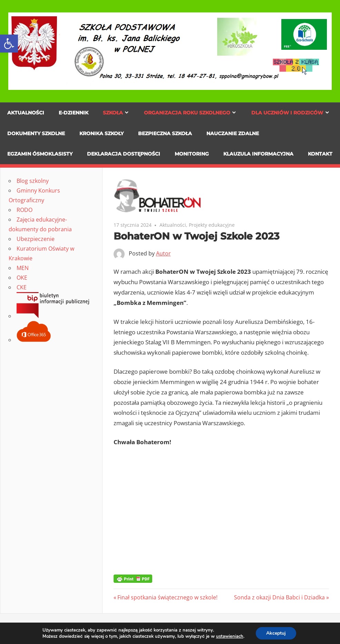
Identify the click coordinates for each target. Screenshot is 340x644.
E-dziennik (74, 113)
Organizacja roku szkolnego (187, 113)
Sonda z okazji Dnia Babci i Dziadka (279, 597)
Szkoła (113, 113)
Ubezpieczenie (36, 239)
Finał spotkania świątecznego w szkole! (167, 597)
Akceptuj (276, 633)
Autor (163, 253)
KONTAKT (320, 154)
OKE (22, 278)
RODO (25, 210)
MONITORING (192, 154)
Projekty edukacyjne (212, 225)
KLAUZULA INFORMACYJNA (258, 154)
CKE (22, 287)
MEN (23, 268)
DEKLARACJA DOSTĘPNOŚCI (124, 154)
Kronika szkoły (101, 133)
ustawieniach (230, 636)
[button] (9, 44)
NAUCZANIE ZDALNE (233, 133)
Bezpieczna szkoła (165, 133)
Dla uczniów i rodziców (287, 113)
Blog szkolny (33, 181)
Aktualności (26, 113)
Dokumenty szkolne (36, 133)
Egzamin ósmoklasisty (40, 154)
